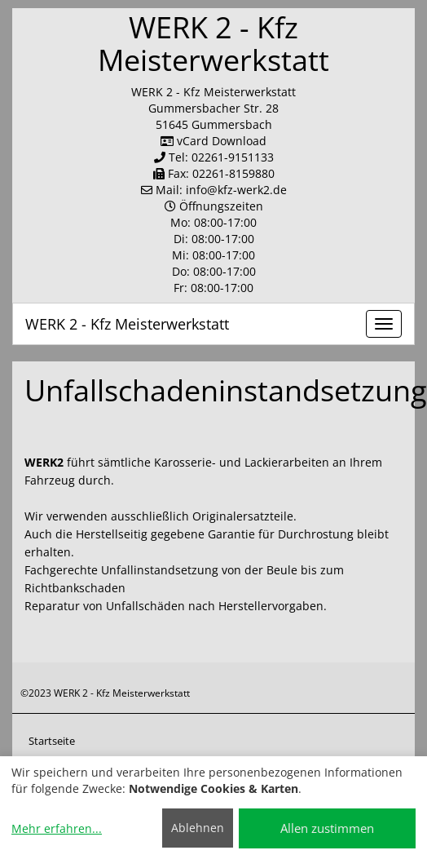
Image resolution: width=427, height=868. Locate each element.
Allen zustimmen (327, 828)
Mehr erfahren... (57, 828)
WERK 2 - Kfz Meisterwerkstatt (127, 324)
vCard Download (213, 141)
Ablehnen (198, 828)
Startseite (52, 741)
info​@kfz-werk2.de (236, 190)
